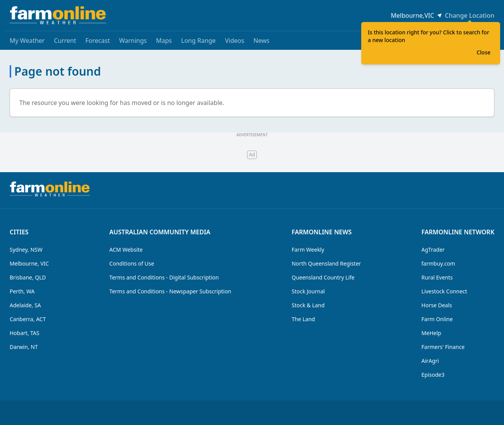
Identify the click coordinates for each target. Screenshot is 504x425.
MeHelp (431, 333)
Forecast (97, 41)
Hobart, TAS (25, 333)
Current (65, 41)
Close (484, 52)
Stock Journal (308, 291)
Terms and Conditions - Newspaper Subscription (170, 291)
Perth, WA (22, 291)
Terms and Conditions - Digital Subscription (164, 277)
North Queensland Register (326, 263)
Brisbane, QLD (28, 277)
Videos (235, 41)
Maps (164, 41)
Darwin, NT (24, 347)
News (261, 41)
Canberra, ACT (28, 319)
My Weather (27, 41)
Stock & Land (308, 305)
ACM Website (126, 250)
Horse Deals (437, 305)
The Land (303, 319)
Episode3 (433, 375)
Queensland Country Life (323, 277)
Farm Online (437, 319)
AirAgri (430, 361)
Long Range (198, 41)
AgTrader (433, 250)
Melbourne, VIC (29, 263)
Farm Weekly (308, 250)
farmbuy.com (438, 263)
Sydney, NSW (26, 250)
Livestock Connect (444, 291)
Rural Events (437, 277)
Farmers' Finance (443, 347)
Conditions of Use (132, 263)
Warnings (133, 41)
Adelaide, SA (25, 305)
